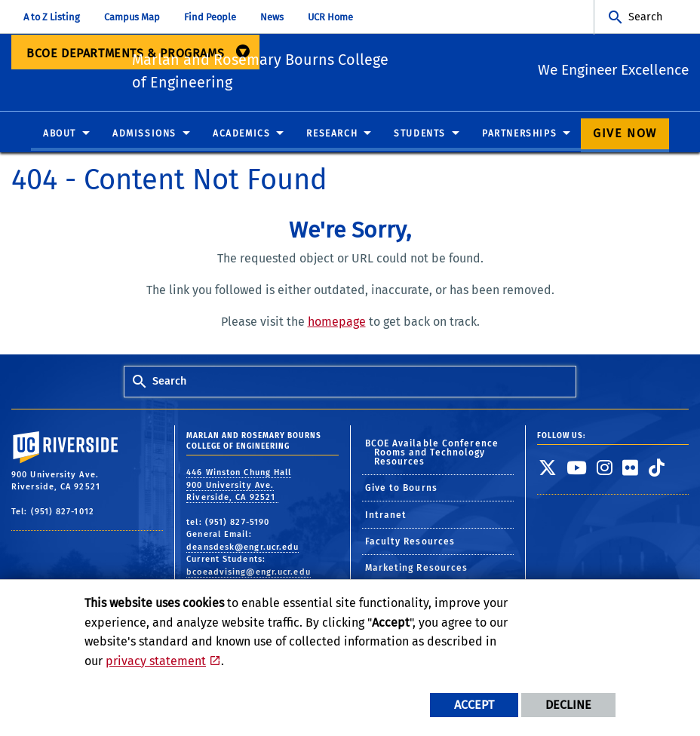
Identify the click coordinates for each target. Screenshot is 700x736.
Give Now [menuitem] (625, 136)
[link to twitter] (548, 471)
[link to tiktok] (657, 471)
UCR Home (330, 17)
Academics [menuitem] (241, 136)
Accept (474, 705)
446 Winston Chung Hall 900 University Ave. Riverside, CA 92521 (239, 488)
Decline (568, 705)
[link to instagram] (605, 471)
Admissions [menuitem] (144, 136)
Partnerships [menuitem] (519, 136)
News (272, 17)
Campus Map (132, 17)
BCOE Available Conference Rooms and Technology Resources (432, 455)
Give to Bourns (401, 491)
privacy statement (156, 661)
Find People (210, 17)
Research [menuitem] (332, 136)
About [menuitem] (60, 136)
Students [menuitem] (420, 136)
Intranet (386, 517)
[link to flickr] (631, 471)
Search (645, 17)
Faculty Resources (410, 544)
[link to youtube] (577, 471)
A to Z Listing (52, 17)
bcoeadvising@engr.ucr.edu (249, 575)
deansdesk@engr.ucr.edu (243, 550)
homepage (337, 325)
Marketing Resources (417, 571)
